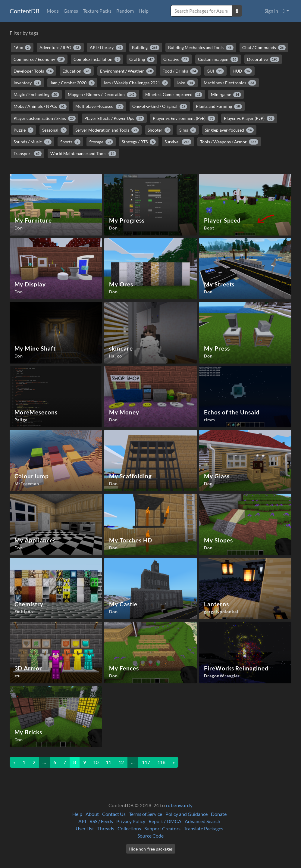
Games (71, 11)
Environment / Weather (127, 71)
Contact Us (114, 814)
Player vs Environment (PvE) (184, 118)
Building (146, 48)
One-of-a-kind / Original (160, 106)
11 (108, 762)
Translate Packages (204, 828)
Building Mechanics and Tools (201, 48)
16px (22, 48)
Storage (101, 142)
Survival (178, 142)
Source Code (150, 836)
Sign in (271, 11)
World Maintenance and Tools (83, 154)
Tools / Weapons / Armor (229, 142)
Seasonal (54, 130)
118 (161, 762)
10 (96, 762)
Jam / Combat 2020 (72, 83)
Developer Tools (34, 71)
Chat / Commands (264, 48)
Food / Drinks (180, 71)
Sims (188, 130)
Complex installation (97, 59)
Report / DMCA (165, 821)
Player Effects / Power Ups (114, 118)
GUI (215, 71)
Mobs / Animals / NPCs (40, 106)
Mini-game (226, 95)
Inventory (28, 83)
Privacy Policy (131, 821)
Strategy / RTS (139, 142)
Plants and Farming (219, 106)
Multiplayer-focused (99, 106)
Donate (219, 814)
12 (121, 762)
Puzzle (24, 130)
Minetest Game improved (174, 95)
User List (85, 828)
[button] (286, 11)
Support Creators (162, 828)
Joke (186, 83)
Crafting (142, 59)
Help (144, 11)
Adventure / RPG (60, 48)
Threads (106, 828)
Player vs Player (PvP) (249, 118)
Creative (176, 59)
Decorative (263, 59)
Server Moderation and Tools (107, 130)
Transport (28, 154)
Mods (53, 11)
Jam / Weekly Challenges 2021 (136, 83)
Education (77, 71)
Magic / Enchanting (36, 95)
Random (125, 11)
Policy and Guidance (187, 814)
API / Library (107, 48)
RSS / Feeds (101, 821)
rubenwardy (179, 805)
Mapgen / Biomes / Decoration (102, 95)
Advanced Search (202, 821)
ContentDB (25, 11)
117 (146, 762)
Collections (129, 828)
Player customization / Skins (45, 118)
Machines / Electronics (230, 83)
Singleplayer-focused (229, 130)
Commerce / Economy (39, 59)
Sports (70, 142)
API (82, 821)
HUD (242, 71)
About (92, 814)
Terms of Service (146, 814)
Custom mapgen (218, 59)
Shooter (159, 130)
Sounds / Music (33, 142)
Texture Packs (97, 11)
